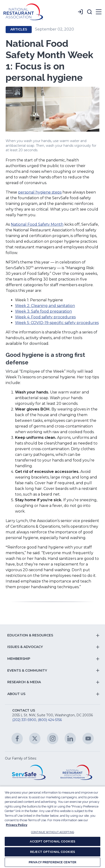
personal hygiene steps (40, 192)
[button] (89, 12)
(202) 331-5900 (24, 720)
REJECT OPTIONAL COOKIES (52, 852)
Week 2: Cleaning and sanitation (45, 306)
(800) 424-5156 (50, 720)
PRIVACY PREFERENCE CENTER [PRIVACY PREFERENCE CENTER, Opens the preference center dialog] (52, 862)
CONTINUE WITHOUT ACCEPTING (52, 832)
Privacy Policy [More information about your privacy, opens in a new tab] (17, 825)
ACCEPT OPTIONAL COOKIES (52, 841)
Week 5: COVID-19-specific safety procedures (57, 323)
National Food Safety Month (37, 224)
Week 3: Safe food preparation (43, 311)
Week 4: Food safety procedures (45, 317)
